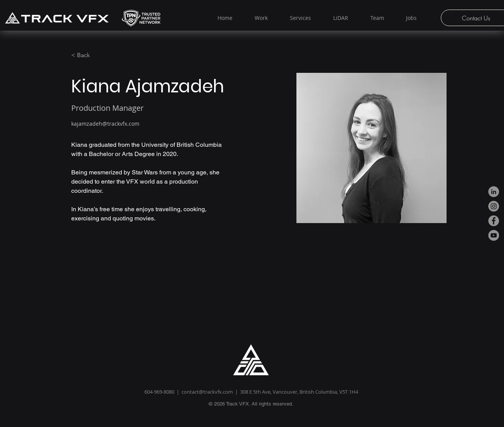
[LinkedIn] (494, 192)
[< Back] (86, 55)
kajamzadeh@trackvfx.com (105, 124)
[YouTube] (494, 235)
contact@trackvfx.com (207, 392)
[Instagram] (494, 206)
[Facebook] (494, 221)
